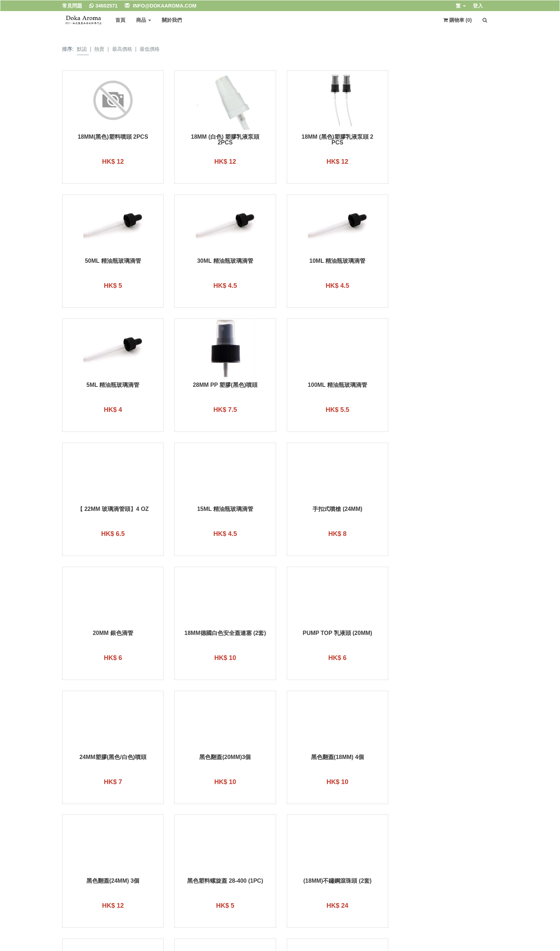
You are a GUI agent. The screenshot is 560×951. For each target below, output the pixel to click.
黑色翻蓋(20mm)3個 (112, 633)
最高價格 (122, 49)
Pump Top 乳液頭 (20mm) (336, 509)
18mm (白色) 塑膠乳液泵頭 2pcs (224, 140)
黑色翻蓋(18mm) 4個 (224, 633)
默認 (82, 49)
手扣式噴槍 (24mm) (447, 385)
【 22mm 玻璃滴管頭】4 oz (224, 385)
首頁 (120, 20)
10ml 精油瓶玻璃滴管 (224, 261)
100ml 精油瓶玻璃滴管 (112, 385)
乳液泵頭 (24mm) (224, 757)
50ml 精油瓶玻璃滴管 (447, 137)
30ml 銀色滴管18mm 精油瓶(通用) (447, 760)
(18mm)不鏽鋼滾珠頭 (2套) (113, 757)
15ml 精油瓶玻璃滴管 (336, 385)
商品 (144, 20)
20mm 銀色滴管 (113, 509)
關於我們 (172, 20)
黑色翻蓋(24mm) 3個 (336, 633)
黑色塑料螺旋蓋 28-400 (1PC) (448, 633)
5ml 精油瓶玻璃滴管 (336, 261)
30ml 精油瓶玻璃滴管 (113, 261)
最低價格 (150, 49)
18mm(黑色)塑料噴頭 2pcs (113, 137)
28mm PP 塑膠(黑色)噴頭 (447, 261)
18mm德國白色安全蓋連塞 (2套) (224, 509)
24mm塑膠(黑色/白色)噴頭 (447, 509)
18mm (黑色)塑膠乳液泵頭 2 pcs (336, 140)
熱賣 (99, 49)
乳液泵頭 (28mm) (336, 757)
